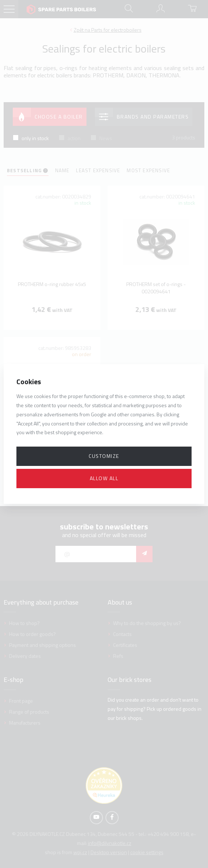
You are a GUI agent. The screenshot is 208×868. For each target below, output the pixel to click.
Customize (104, 456)
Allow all (104, 478)
